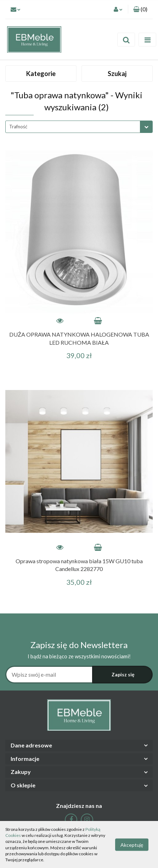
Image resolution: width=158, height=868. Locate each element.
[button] (140, 9)
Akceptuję (132, 844)
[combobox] (79, 127)
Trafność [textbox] (18, 127)
